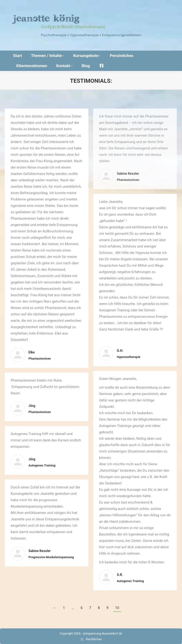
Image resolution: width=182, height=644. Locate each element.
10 (117, 608)
